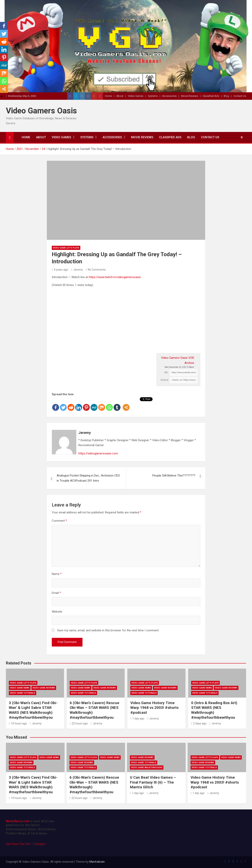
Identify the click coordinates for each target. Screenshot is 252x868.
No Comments (97, 270)
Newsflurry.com (18, 821)
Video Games (136, 96)
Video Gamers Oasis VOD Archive (178, 360)
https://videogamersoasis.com (98, 453)
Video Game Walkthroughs (147, 768)
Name (57, 574)
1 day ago (137, 719)
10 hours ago (18, 723)
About (120, 96)
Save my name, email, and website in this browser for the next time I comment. (108, 630)
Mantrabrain (97, 862)
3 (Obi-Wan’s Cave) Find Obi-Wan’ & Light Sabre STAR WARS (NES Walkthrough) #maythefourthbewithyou (33, 710)
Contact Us (240, 96)
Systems (153, 96)
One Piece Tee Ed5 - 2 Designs (26, 844)
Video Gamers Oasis (41, 111)
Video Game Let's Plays (66, 248)
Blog (226, 96)
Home (108, 96)
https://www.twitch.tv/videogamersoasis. (115, 277)
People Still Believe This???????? (174, 476)
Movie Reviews (190, 96)
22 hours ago (79, 723)
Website (57, 612)
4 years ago (60, 270)
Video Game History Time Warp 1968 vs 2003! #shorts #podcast (154, 708)
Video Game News (20, 688)
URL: (166, 372)
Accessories (169, 96)
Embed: (165, 380)
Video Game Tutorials (23, 693)
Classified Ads (211, 96)
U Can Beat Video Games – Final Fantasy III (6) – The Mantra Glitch (153, 782)
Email (56, 593)
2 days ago (199, 723)
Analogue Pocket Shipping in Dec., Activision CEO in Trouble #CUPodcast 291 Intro (88, 478)
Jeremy (77, 270)
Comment (59, 521)
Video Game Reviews (44, 688)
